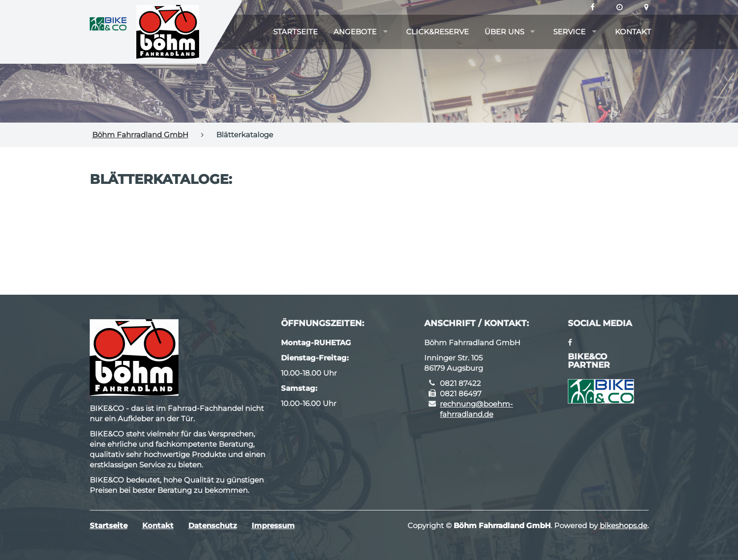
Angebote (355, 32)
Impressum (273, 525)
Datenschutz (213, 525)
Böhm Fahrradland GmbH (140, 135)
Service (569, 32)
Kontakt (633, 32)
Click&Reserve (437, 32)
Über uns (504, 32)
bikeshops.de (623, 525)
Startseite (295, 32)
